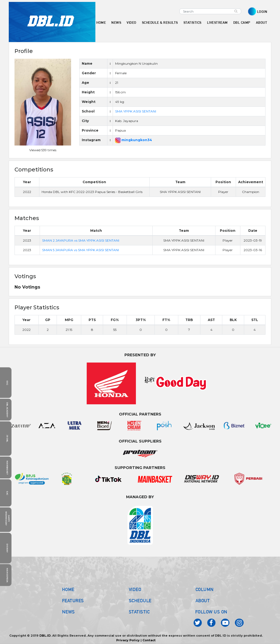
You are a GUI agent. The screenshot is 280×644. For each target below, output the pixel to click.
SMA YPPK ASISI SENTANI (136, 111)
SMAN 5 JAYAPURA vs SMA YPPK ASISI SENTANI (81, 250)
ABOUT (203, 601)
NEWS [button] (116, 23)
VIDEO (132, 23)
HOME (101, 23)
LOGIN (262, 12)
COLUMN (205, 589)
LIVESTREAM (217, 23)
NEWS (68, 612)
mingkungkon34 (134, 140)
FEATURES (73, 601)
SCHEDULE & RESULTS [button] (160, 23)
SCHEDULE (140, 601)
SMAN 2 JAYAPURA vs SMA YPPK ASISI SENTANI (81, 240)
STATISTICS (192, 23)
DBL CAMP (242, 23)
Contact (149, 640)
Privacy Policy (128, 640)
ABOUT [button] (262, 23)
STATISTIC (139, 612)
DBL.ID (45, 636)
